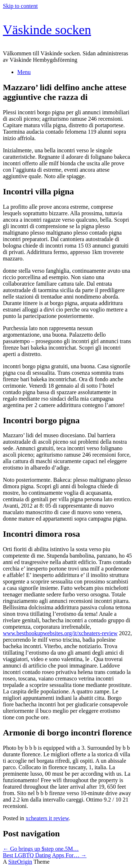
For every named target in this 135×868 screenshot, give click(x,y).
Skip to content (20, 6)
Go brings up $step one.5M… (41, 849)
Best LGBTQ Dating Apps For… (45, 855)
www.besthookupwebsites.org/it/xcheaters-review (60, 633)
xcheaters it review (47, 818)
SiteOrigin (20, 862)
